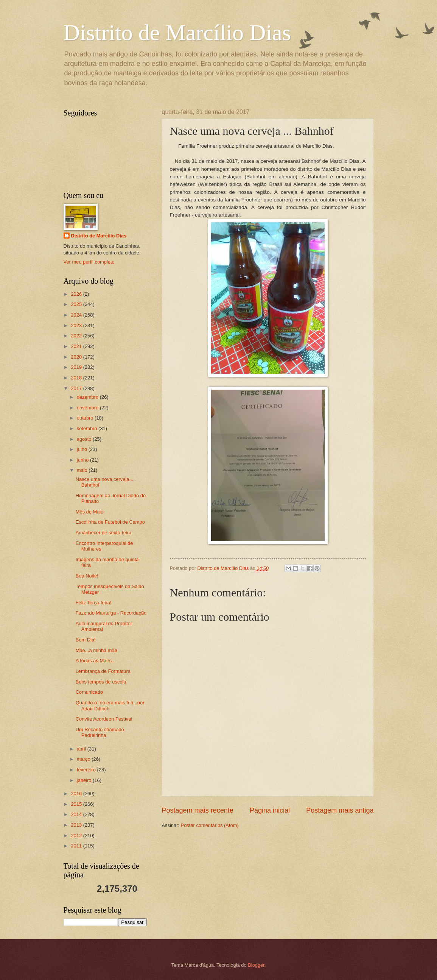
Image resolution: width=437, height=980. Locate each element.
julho (83, 449)
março (84, 759)
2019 (77, 367)
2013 (77, 825)
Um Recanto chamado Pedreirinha (100, 732)
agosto (85, 439)
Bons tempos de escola (101, 682)
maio (83, 470)
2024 (77, 315)
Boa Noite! (87, 576)
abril (82, 749)
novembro (88, 408)
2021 (77, 346)
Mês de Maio (90, 512)
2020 (77, 357)
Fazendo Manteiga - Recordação (111, 613)
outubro (86, 418)
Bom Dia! (86, 640)
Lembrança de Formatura (103, 671)
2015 (77, 804)
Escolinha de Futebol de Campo (110, 522)
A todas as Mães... (96, 661)
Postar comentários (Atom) (210, 825)
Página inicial (270, 810)
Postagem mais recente (198, 810)
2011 (77, 846)
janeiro (85, 780)
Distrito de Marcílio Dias (177, 33)
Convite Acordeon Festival (104, 719)
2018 (77, 378)
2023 (77, 325)
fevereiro (87, 770)
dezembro (88, 397)
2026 (77, 294)
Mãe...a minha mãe (96, 650)
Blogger (256, 965)
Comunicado (89, 692)
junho (83, 460)
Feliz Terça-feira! (94, 603)
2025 (77, 304)
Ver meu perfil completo (89, 262)
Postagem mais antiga (340, 810)
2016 (77, 794)
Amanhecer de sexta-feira (103, 533)
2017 (77, 388)
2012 (77, 836)
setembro (88, 428)
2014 (77, 814)
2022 (77, 336)
